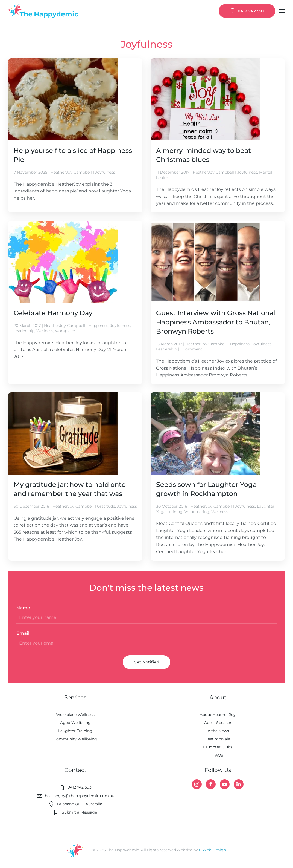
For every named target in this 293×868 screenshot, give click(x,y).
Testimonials (218, 739)
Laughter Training (75, 731)
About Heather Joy (218, 715)
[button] (282, 11)
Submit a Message (75, 812)
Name (23, 608)
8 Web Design (213, 850)
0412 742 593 (247, 11)
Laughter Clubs (218, 747)
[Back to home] (43, 11)
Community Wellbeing (75, 739)
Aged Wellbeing (75, 723)
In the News (218, 731)
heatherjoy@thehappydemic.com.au (75, 796)
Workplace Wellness (75, 715)
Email (23, 633)
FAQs (218, 755)
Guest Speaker (218, 723)
